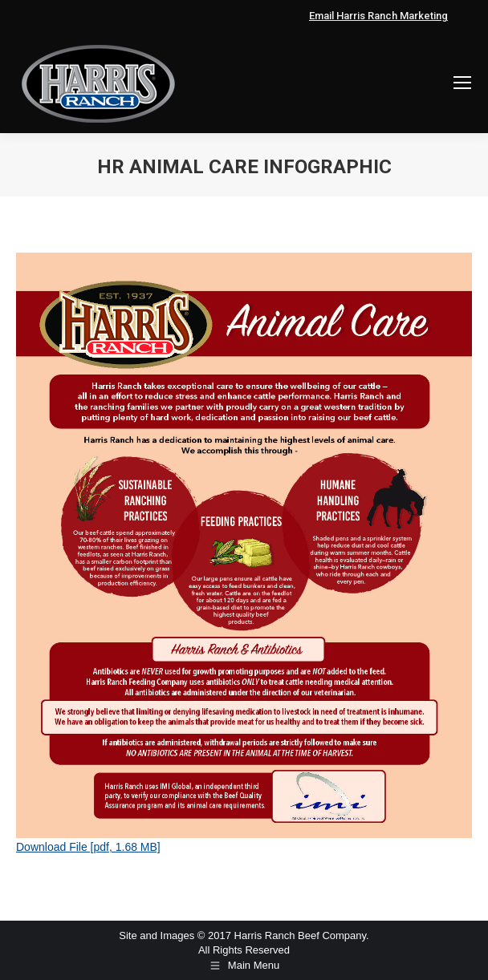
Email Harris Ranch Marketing (378, 16)
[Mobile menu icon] (462, 83)
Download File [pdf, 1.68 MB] (88, 847)
